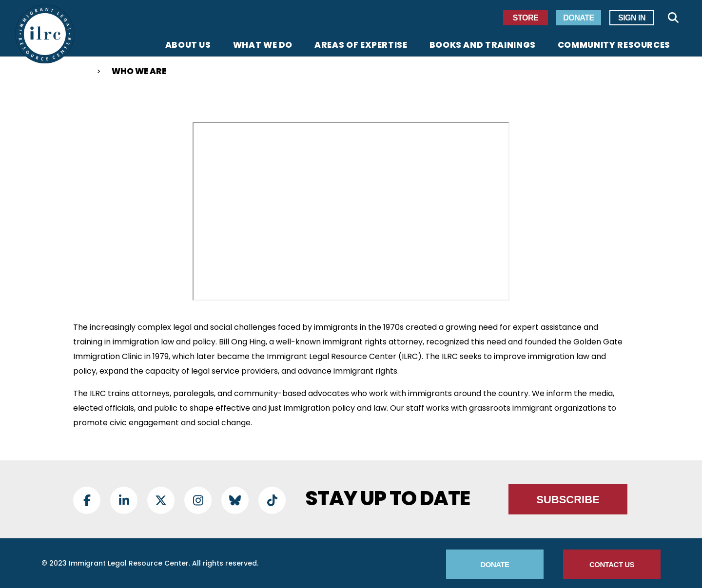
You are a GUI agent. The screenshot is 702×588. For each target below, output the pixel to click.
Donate (578, 18)
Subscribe (568, 500)
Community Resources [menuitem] (614, 46)
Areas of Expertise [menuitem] (361, 46)
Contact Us (612, 564)
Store (526, 18)
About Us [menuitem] (188, 46)
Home (77, 73)
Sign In (632, 18)
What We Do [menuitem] (263, 46)
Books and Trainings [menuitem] (483, 46)
